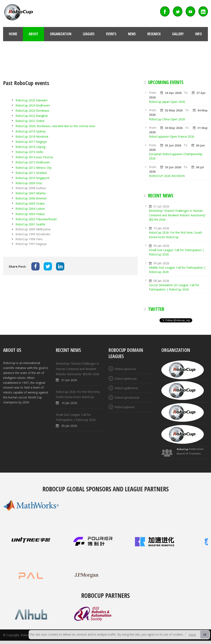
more (192, 635)
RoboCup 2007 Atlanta (30, 193)
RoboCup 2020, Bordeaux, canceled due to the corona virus (55, 126)
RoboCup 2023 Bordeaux (32, 111)
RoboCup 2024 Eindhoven (33, 105)
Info (199, 34)
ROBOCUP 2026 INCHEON (167, 176)
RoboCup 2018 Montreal (32, 136)
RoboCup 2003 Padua (30, 214)
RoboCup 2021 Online (30, 121)
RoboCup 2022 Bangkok (32, 116)
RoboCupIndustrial (127, 398)
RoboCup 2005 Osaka (30, 204)
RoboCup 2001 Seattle (30, 224)
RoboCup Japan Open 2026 (167, 102)
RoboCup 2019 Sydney (30, 131)
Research (154, 34)
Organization (61, 34)
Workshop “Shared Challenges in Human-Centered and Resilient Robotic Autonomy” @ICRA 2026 (177, 215)
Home (13, 34)
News (132, 34)
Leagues (89, 34)
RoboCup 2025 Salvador (32, 100)
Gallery (178, 34)
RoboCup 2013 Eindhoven (33, 162)
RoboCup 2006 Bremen (31, 198)
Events (111, 34)
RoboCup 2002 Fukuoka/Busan (36, 219)
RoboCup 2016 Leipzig (30, 147)
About (33, 34)
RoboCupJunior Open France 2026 (172, 137)
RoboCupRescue (126, 379)
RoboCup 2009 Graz (29, 183)
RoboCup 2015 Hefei (29, 152)
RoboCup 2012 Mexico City (33, 168)
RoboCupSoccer (125, 369)
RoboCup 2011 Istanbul (31, 173)
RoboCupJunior (125, 407)
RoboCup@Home (126, 388)
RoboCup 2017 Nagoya (31, 142)
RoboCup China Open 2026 (167, 119)
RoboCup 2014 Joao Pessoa (34, 157)
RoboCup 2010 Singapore (33, 178)
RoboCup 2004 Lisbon (30, 209)
